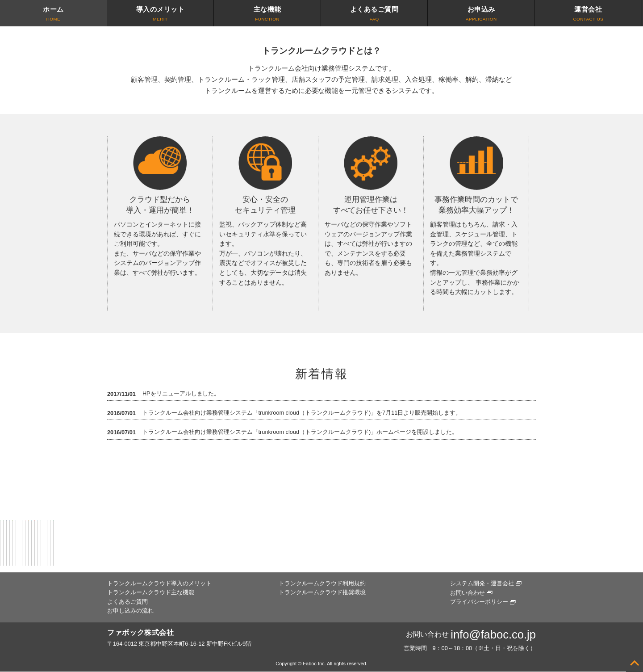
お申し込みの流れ (130, 611)
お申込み (481, 14)
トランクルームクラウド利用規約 (322, 583)
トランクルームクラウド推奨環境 (322, 592)
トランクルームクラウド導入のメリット (159, 583)
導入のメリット (161, 14)
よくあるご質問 (374, 14)
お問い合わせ (468, 593)
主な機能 (267, 14)
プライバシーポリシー (479, 602)
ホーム (53, 14)
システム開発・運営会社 (482, 583)
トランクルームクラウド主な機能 (151, 592)
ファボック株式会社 (141, 632)
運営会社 (588, 14)
